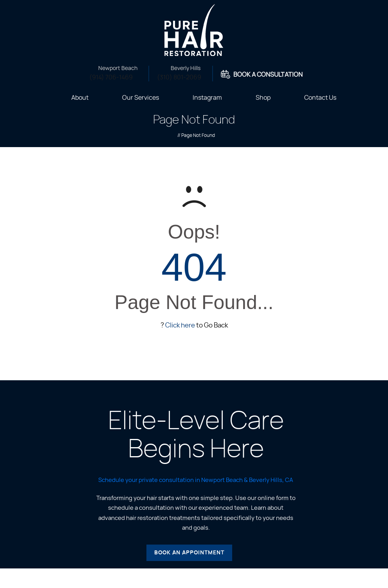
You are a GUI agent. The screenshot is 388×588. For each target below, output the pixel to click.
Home (45, 97)
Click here (180, 325)
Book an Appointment (189, 553)
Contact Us (320, 98)
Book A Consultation (268, 75)
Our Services (141, 98)
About (80, 98)
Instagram (207, 98)
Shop (263, 98)
